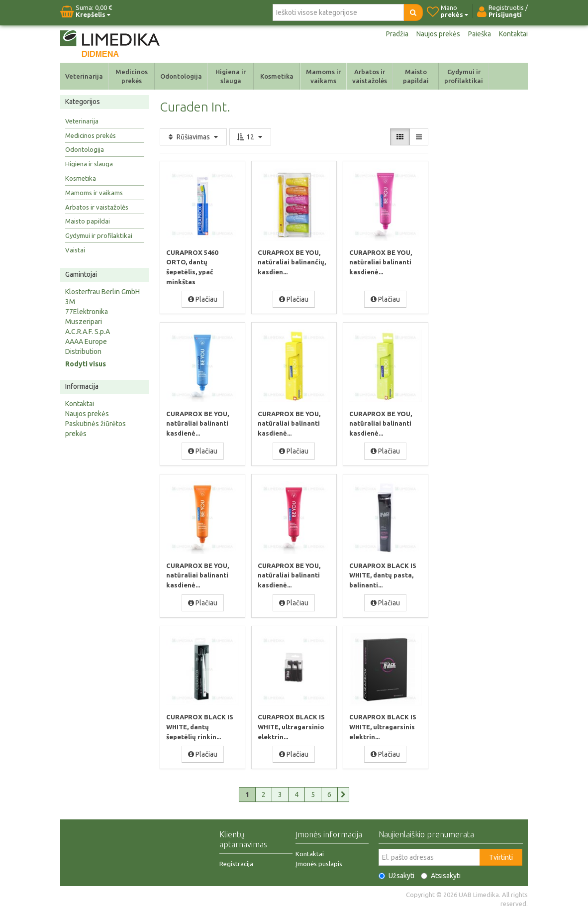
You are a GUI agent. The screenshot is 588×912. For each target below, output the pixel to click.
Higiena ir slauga (231, 76)
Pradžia (397, 34)
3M (70, 302)
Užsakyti (396, 876)
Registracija (236, 864)
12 (250, 137)
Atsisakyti (441, 876)
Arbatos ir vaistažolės (370, 76)
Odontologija (181, 76)
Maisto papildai (416, 76)
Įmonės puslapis (319, 864)
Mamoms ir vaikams (323, 76)
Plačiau (203, 299)
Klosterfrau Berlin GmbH (102, 292)
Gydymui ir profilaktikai (464, 76)
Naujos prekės (438, 34)
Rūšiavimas (193, 137)
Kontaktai (513, 34)
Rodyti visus (86, 364)
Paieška (480, 34)
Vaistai (75, 250)
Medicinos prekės (132, 76)
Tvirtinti (501, 857)
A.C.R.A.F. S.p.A (88, 332)
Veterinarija (84, 76)
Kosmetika (277, 76)
